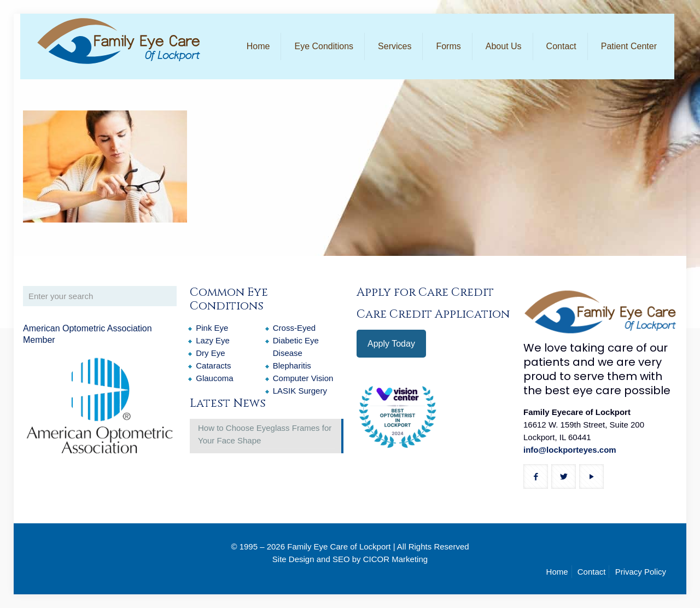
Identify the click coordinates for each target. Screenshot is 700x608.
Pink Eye (212, 328)
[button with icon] (536, 477)
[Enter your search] (100, 296)
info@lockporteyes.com (570, 450)
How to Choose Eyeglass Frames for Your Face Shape (265, 434)
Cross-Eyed (294, 328)
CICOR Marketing (395, 559)
